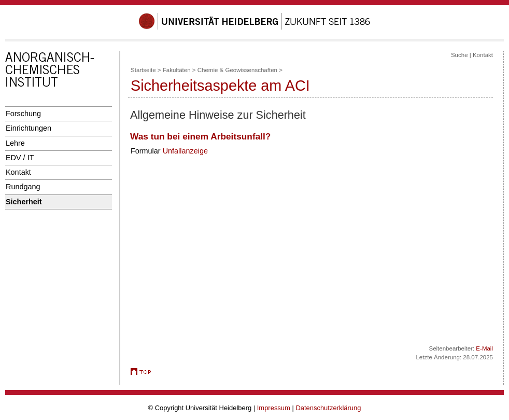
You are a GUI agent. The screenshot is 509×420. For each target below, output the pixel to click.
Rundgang (23, 187)
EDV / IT (20, 158)
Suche (459, 55)
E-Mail (484, 348)
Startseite (143, 70)
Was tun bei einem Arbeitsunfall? (200, 136)
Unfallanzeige (185, 151)
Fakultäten (177, 70)
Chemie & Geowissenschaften (237, 70)
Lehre (15, 143)
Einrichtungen (29, 128)
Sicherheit (24, 202)
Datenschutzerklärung (328, 408)
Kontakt (18, 172)
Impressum (274, 408)
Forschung (23, 114)
